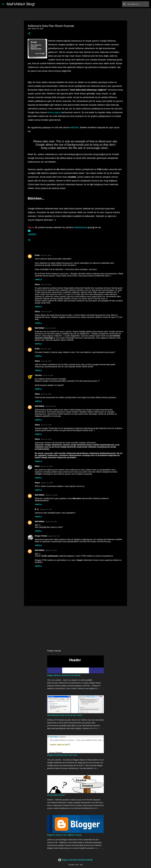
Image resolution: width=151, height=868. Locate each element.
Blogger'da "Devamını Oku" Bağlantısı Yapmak (64, 835)
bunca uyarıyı (54, 112)
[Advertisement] (75, 626)
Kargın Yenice (41, 536)
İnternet (32, 234)
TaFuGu (38, 375)
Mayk (37, 466)
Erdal (37, 255)
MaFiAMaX (40, 328)
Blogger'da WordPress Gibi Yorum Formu (62, 755)
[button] (29, 34)
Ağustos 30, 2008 (51, 495)
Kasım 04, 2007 (46, 285)
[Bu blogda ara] (137, 4)
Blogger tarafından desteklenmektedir (75, 860)
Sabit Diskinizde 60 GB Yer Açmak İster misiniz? (65, 715)
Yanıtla (38, 280)
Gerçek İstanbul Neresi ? (56, 795)
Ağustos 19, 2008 (46, 466)
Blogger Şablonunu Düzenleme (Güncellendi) (64, 675)
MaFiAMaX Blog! (21, 4)
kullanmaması (80, 227)
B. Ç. (37, 509)
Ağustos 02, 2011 (46, 509)
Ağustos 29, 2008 (47, 483)
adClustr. (75, 127)
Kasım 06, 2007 (46, 439)
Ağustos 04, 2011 (54, 536)
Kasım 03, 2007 (46, 255)
